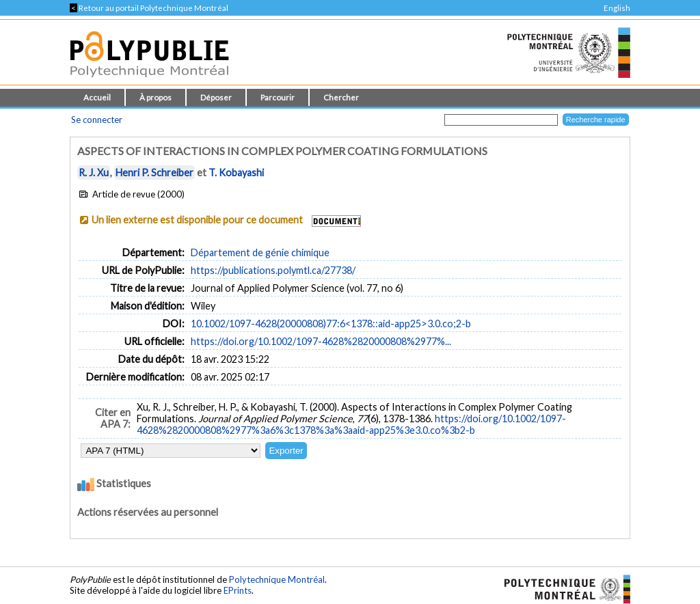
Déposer (216, 97)
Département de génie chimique (260, 252)
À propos (156, 97)
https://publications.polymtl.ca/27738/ (273, 270)
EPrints (238, 590)
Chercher (341, 97)
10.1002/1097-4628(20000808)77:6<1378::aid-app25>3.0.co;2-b (331, 324)
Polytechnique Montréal (277, 579)
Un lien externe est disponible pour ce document (197, 220)
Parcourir (278, 97)
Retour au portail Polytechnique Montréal (149, 8)
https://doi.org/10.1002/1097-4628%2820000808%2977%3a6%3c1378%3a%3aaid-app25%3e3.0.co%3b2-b (351, 424)
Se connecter (97, 120)
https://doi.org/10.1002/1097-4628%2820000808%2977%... (321, 341)
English (617, 8)
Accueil (97, 97)
